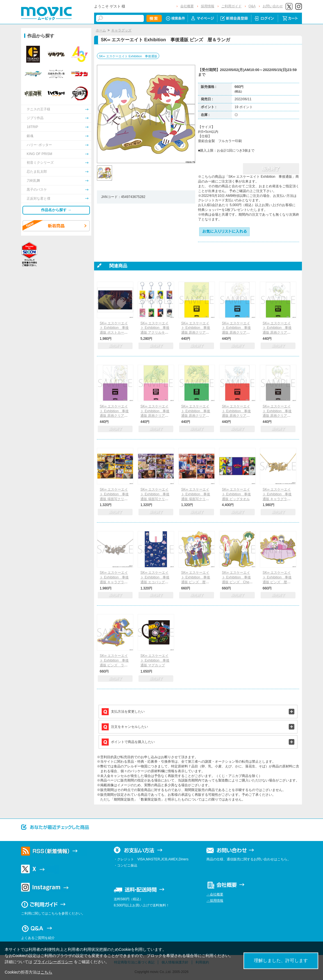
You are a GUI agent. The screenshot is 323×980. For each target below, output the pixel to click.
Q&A (252, 6)
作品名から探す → (56, 210)
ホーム (101, 30)
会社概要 (187, 6)
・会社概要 (215, 894)
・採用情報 (215, 901)
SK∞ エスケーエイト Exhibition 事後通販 (128, 56)
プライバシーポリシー (53, 962)
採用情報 (208, 6)
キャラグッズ (121, 30)
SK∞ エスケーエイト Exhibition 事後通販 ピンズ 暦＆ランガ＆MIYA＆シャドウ (196, 582)
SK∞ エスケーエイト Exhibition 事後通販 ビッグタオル (236, 494)
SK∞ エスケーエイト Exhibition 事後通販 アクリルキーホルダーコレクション (156, 333)
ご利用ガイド (231, 6)
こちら (46, 972)
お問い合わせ (273, 6)
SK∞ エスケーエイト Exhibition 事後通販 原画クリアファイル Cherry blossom (156, 416)
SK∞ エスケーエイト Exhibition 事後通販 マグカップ (155, 660)
